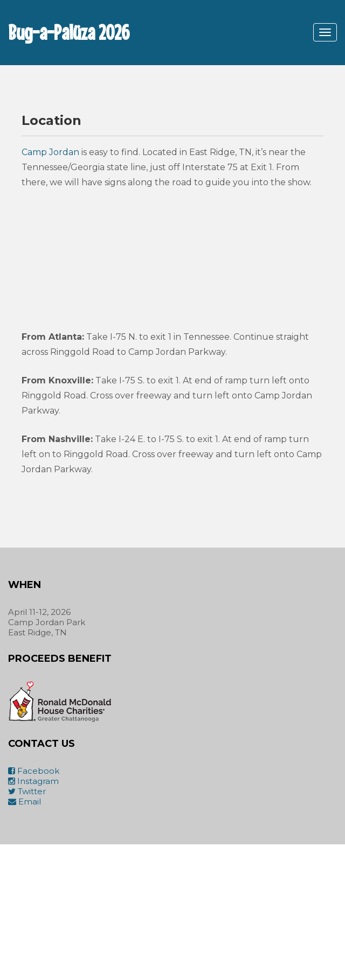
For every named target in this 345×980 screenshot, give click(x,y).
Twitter (27, 791)
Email (25, 801)
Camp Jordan (50, 152)
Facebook (34, 771)
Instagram (33, 781)
